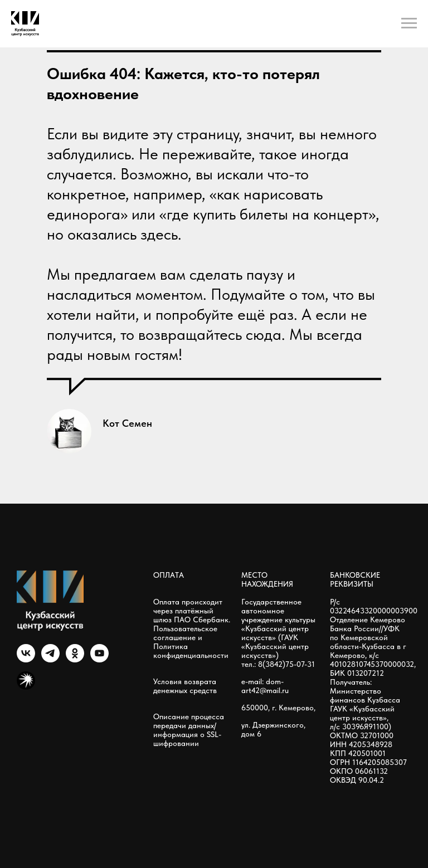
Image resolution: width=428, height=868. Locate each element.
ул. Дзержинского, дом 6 (273, 729)
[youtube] (99, 659)
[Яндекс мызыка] (26, 687)
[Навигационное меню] (409, 23)
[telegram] (50, 659)
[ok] (75, 659)
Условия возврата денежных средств (185, 686)
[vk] (26, 659)
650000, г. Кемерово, (278, 708)
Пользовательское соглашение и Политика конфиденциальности (191, 642)
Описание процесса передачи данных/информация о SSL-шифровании (189, 730)
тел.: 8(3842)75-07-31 (278, 664)
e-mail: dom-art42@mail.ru (265, 686)
